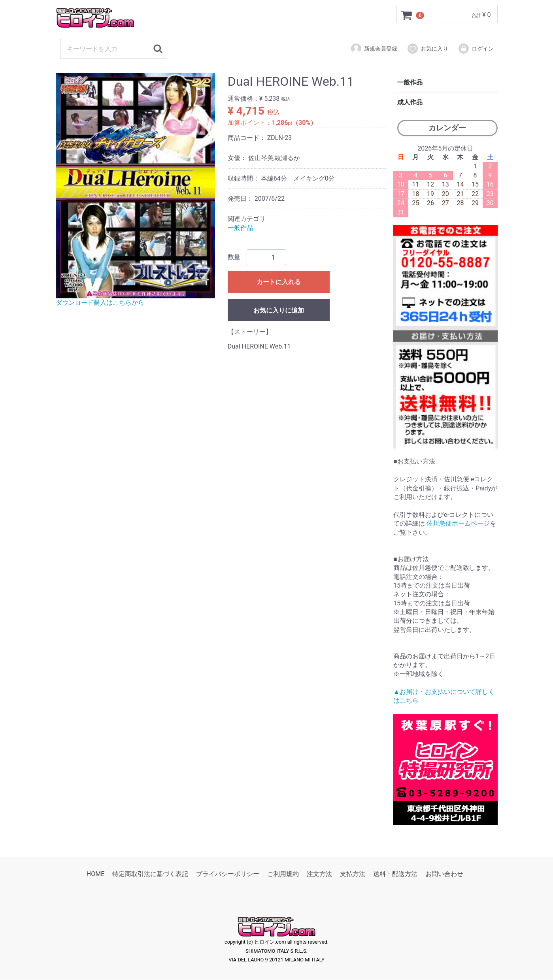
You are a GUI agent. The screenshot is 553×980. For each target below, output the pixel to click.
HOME (95, 874)
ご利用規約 (283, 874)
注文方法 (319, 874)
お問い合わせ (444, 874)
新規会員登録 (374, 49)
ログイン (476, 49)
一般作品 (240, 228)
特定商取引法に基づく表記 (150, 874)
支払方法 (353, 874)
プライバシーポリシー (228, 874)
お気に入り (427, 49)
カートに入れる (279, 282)
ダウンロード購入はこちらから (100, 302)
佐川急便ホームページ (458, 523)
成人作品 (410, 102)
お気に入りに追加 (279, 310)
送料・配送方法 (395, 874)
